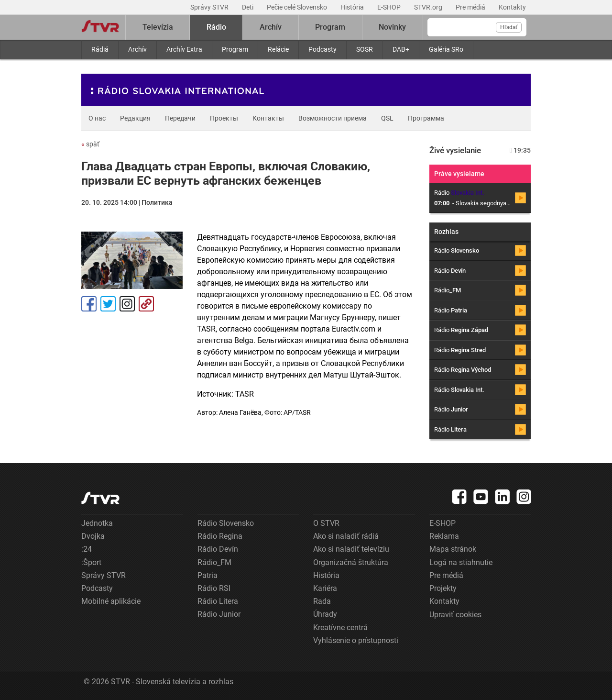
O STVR (326, 523)
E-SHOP (390, 7)
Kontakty (512, 7)
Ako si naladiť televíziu (351, 549)
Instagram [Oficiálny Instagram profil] (127, 304)
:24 (87, 549)
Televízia (158, 27)
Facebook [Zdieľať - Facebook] (89, 304)
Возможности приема (333, 118)
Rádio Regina (220, 536)
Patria (208, 575)
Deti (248, 7)
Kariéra (325, 588)
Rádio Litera (218, 601)
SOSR (365, 49)
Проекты (224, 118)
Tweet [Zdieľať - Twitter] (108, 304)
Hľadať (509, 27)
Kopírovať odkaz (146, 304)
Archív (137, 49)
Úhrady (325, 614)
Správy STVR (210, 7)
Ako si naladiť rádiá (346, 536)
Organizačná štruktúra (351, 562)
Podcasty (322, 49)
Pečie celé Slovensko (298, 7)
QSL (387, 118)
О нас (97, 118)
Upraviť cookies (455, 615)
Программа (426, 118)
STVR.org (429, 7)
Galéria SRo (446, 49)
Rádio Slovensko (226, 523)
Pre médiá (471, 7)
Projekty (443, 588)
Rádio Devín (218, 549)
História (353, 7)
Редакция (135, 118)
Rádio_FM (214, 562)
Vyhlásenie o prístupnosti (356, 640)
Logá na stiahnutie (461, 562)
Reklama (444, 536)
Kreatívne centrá (340, 628)
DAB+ (401, 49)
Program (235, 49)
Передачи (180, 118)
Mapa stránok (453, 549)
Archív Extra (184, 49)
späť (90, 144)
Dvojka (93, 536)
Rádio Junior (219, 614)
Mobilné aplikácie (111, 601)
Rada (322, 601)
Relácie (278, 49)
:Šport (91, 562)
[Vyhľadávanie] (477, 27)
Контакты (268, 118)
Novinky (392, 27)
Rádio (216, 27)
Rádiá (100, 49)
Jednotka (97, 523)
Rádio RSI (214, 588)
